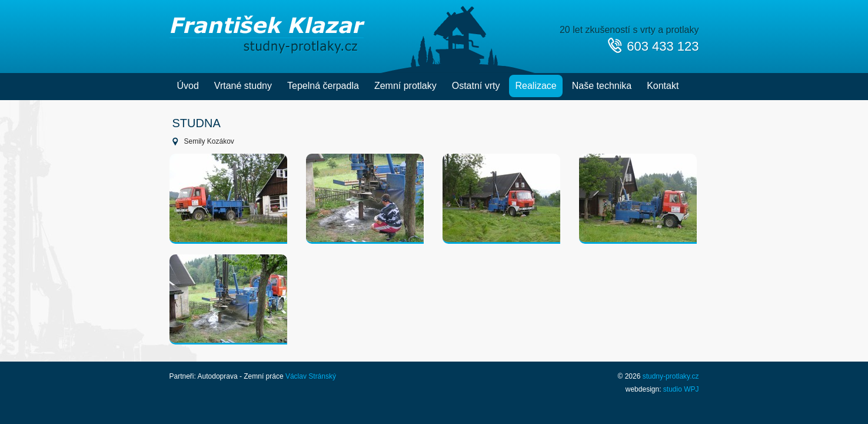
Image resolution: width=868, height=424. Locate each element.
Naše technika (602, 86)
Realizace (536, 86)
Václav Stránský (311, 376)
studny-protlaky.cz (671, 376)
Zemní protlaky (405, 86)
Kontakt (663, 86)
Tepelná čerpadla (323, 86)
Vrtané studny (243, 86)
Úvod (188, 86)
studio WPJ (681, 389)
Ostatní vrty (476, 86)
